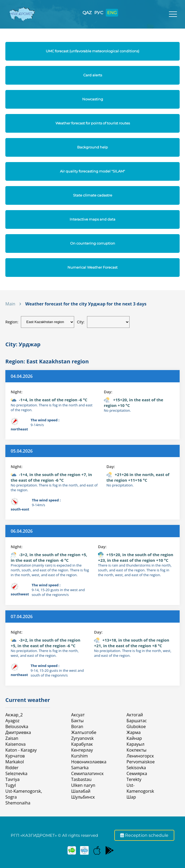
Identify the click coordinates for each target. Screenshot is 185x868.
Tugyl (11, 785)
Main (10, 304)
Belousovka (17, 726)
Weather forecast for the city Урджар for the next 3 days (86, 304)
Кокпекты (137, 750)
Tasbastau (81, 779)
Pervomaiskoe (141, 762)
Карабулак (82, 744)
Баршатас (137, 721)
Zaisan (12, 738)
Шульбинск (83, 797)
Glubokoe (136, 726)
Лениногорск (140, 756)
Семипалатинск (88, 773)
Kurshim (80, 756)
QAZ (87, 13)
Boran (77, 726)
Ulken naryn (83, 785)
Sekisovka (136, 768)
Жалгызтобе (84, 732)
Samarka (80, 768)
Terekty (134, 779)
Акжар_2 (14, 715)
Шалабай (81, 791)
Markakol (15, 762)
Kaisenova (16, 744)
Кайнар (134, 738)
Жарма (134, 732)
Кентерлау (82, 750)
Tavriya (12, 779)
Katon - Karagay (21, 750)
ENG (112, 13)
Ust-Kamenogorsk (140, 788)
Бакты (78, 721)
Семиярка (137, 773)
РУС (99, 13)
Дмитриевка (18, 732)
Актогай (135, 715)
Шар (131, 797)
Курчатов (15, 756)
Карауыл (136, 744)
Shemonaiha (18, 803)
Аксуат (78, 715)
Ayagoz (12, 721)
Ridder (12, 768)
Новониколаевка (89, 762)
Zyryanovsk (82, 738)
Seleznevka (16, 773)
